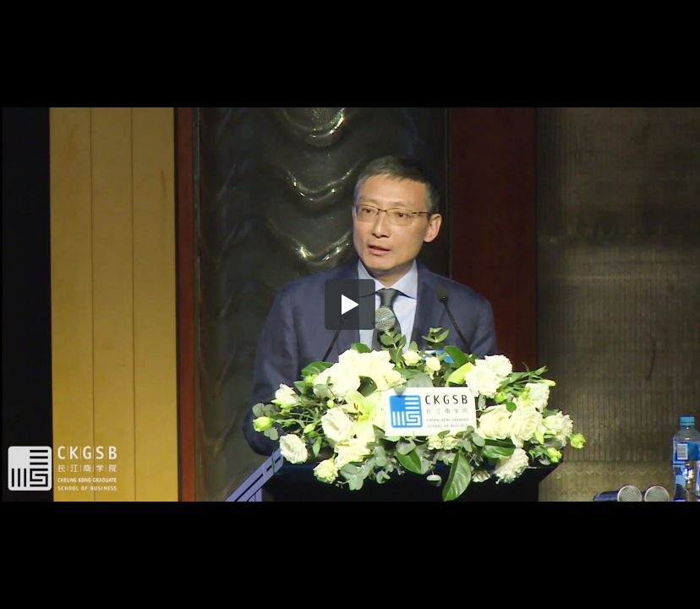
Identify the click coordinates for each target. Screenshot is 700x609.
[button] (350, 304)
